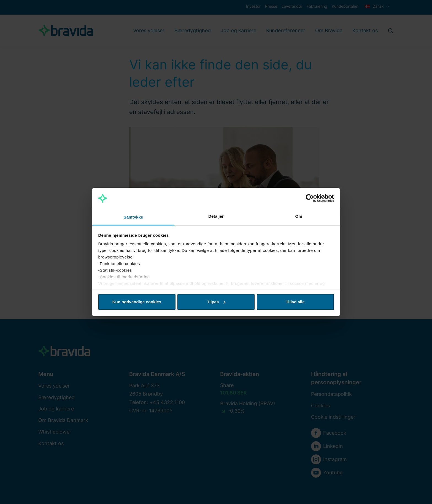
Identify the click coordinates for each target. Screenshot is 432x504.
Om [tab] (299, 216)
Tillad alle (295, 302)
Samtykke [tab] (133, 217)
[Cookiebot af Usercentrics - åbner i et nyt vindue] (310, 198)
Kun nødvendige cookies (137, 302)
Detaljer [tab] (216, 216)
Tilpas (216, 302)
